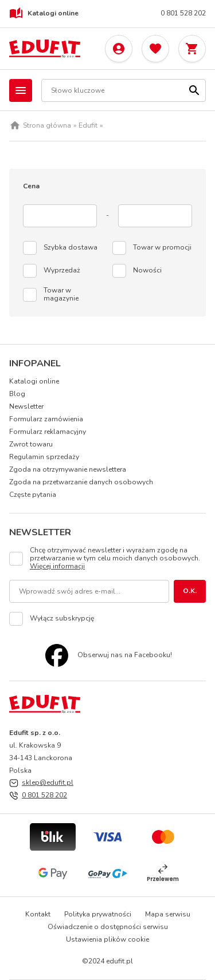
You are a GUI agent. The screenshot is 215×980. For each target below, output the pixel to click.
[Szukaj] (194, 90)
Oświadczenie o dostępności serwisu (108, 927)
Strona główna (47, 126)
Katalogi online (44, 14)
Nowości (147, 271)
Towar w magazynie (61, 295)
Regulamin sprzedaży (44, 457)
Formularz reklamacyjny (48, 432)
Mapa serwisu (168, 914)
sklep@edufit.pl (48, 783)
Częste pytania (33, 495)
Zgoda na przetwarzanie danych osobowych (81, 482)
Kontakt (38, 914)
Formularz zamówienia (46, 419)
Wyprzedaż (62, 271)
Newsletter (26, 406)
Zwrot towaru (31, 444)
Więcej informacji (57, 566)
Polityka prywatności (98, 914)
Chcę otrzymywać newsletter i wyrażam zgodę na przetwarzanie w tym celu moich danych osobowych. (115, 559)
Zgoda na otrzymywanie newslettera (68, 469)
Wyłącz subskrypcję (62, 619)
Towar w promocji (162, 248)
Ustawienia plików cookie (107, 939)
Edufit (88, 126)
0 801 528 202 (183, 14)
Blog (17, 394)
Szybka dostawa (71, 248)
